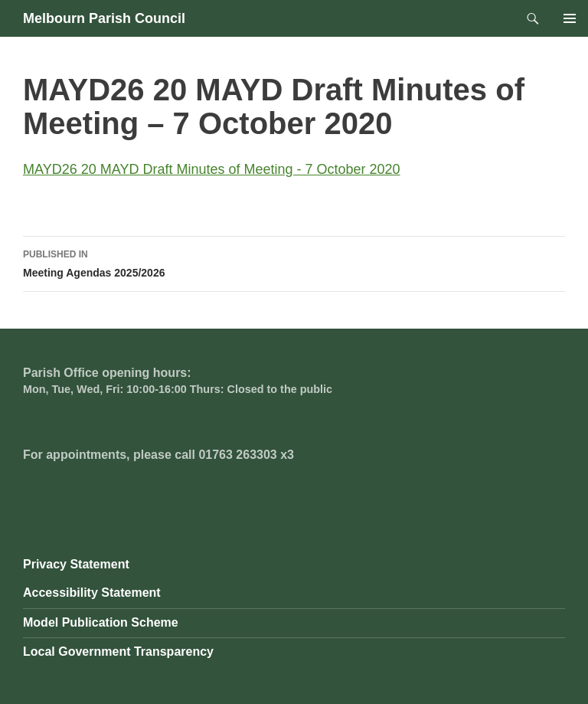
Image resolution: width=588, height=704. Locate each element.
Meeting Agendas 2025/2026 (294, 262)
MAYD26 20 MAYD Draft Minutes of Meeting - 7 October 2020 (212, 169)
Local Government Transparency (118, 652)
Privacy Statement (76, 564)
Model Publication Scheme (101, 622)
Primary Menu (570, 18)
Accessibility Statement (92, 593)
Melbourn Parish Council (104, 18)
